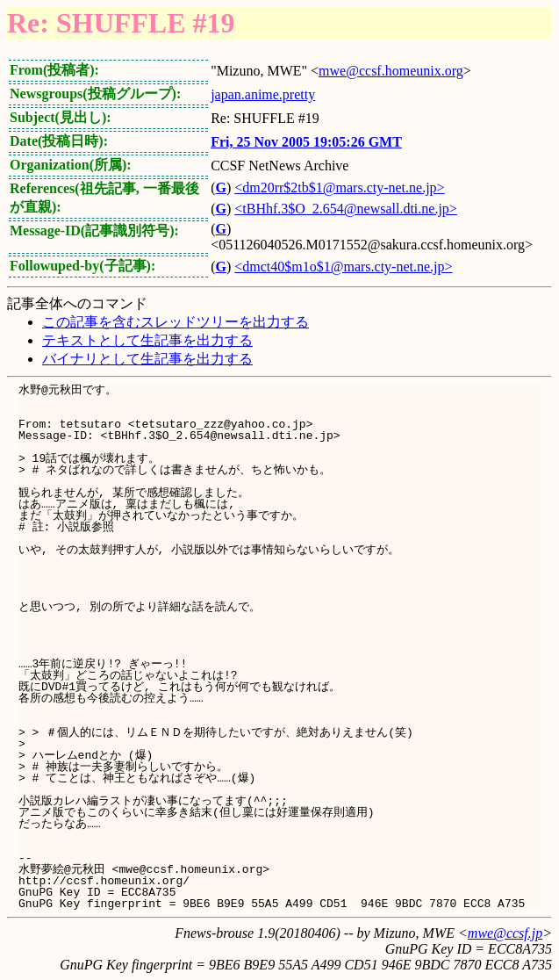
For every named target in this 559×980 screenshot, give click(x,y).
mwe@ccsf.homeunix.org (391, 71)
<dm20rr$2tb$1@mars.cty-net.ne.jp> (339, 187)
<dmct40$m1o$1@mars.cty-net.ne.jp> (343, 267)
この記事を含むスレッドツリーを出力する (176, 322)
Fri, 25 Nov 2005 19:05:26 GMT (306, 142)
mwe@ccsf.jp (505, 933)
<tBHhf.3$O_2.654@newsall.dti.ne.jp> (346, 209)
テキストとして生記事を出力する (147, 340)
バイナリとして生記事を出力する (147, 359)
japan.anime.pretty (263, 94)
